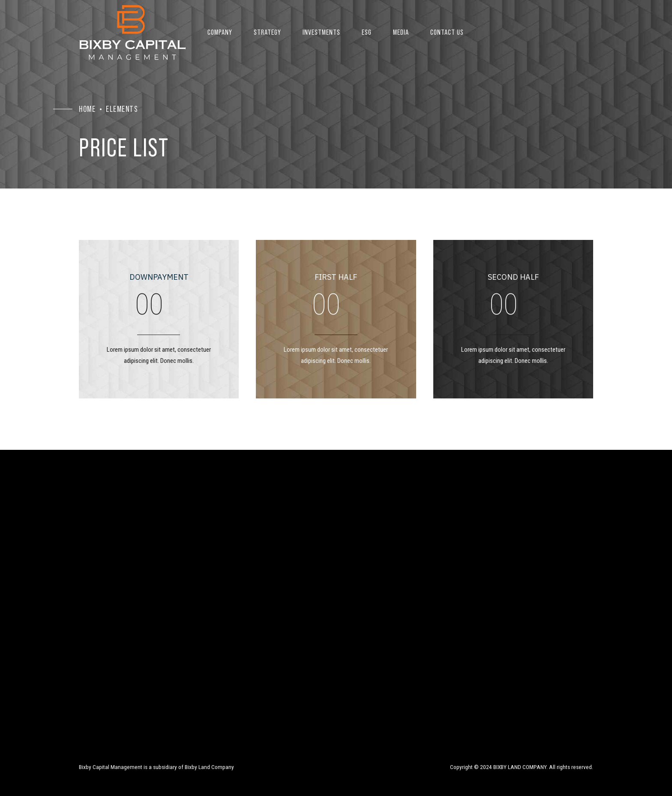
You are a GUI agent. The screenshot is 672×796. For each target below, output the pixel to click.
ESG (367, 32)
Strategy (267, 32)
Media (401, 32)
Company (220, 32)
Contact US (447, 32)
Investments (321, 32)
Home (87, 109)
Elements (122, 109)
